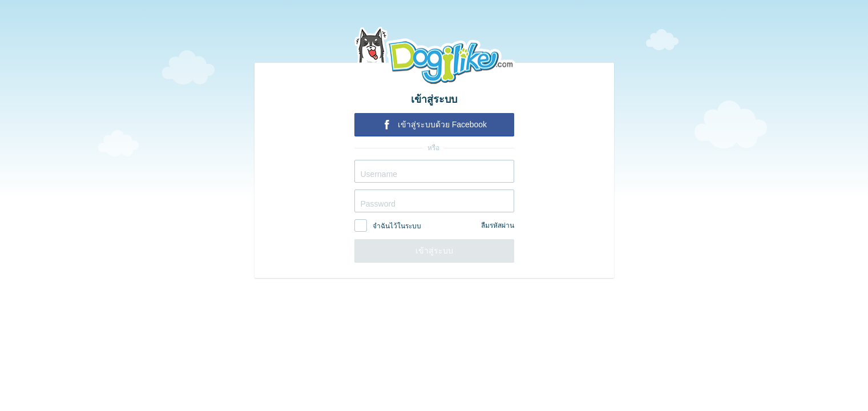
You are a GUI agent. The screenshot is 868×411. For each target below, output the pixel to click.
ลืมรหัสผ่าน (498, 225)
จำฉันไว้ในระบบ (397, 226)
